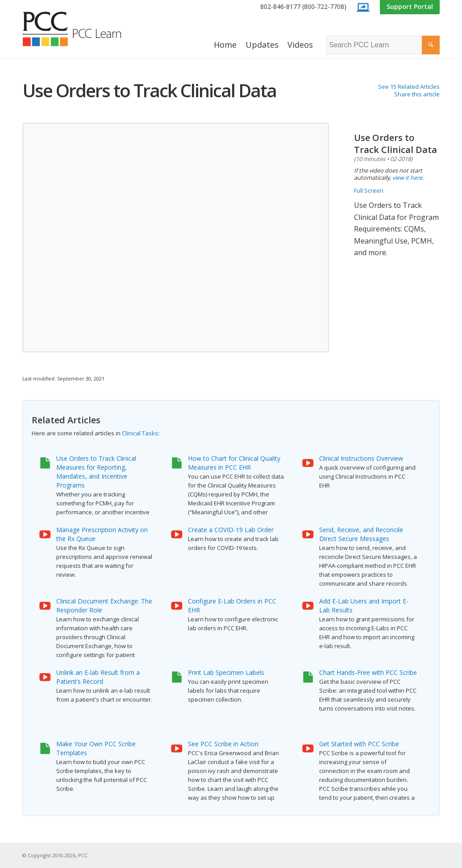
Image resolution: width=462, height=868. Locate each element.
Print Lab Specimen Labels (226, 672)
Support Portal (410, 6)
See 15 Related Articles (409, 87)
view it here (407, 178)
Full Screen (369, 190)
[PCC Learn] (82, 29)
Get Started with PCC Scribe (359, 744)
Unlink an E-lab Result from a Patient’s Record (98, 677)
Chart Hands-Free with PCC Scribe (368, 672)
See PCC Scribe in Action (223, 744)
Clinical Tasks (140, 433)
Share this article (417, 94)
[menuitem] (303, 7)
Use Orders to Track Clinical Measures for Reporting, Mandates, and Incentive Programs (96, 472)
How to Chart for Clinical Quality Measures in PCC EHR (234, 463)
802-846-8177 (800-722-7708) (303, 6)
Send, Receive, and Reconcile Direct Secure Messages (361, 534)
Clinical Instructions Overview (361, 458)
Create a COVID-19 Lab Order (231, 530)
